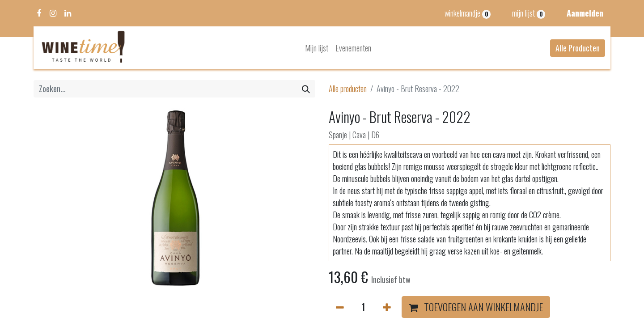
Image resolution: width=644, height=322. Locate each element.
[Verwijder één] (340, 307)
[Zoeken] (306, 89)
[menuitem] (317, 48)
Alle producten (348, 89)
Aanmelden (585, 13)
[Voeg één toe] (387, 307)
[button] (476, 307)
